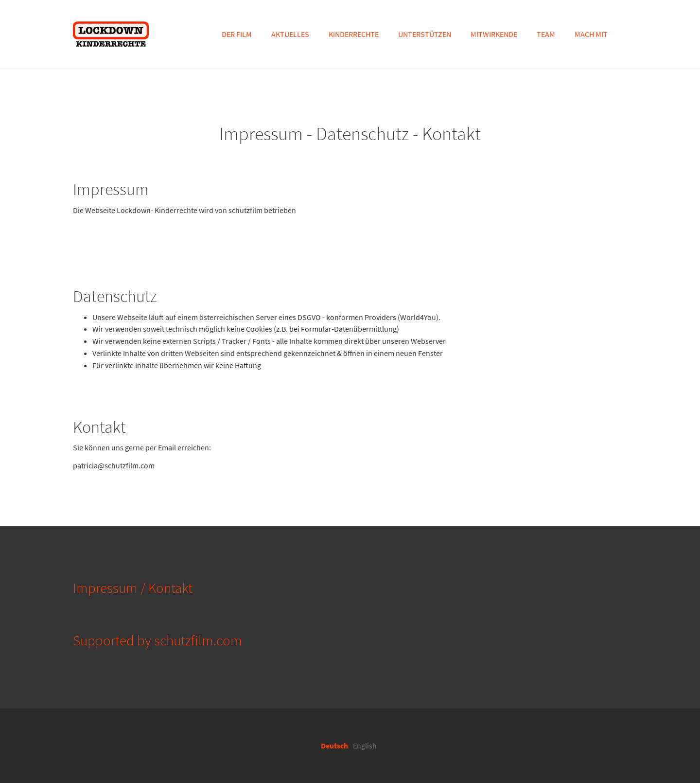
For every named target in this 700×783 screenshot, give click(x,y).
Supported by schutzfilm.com (157, 641)
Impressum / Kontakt (133, 588)
